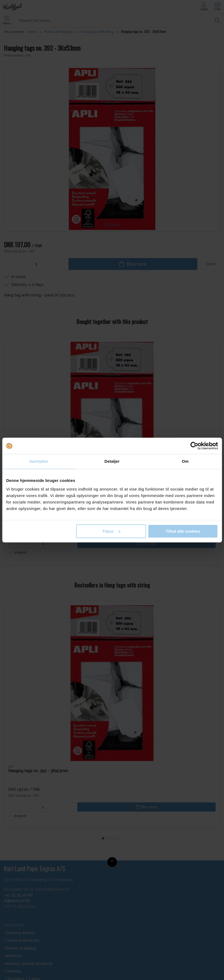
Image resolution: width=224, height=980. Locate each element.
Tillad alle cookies (183, 531)
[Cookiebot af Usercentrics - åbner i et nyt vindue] (194, 446)
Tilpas (111, 531)
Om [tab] (185, 461)
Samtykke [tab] (39, 461)
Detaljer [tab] (112, 461)
